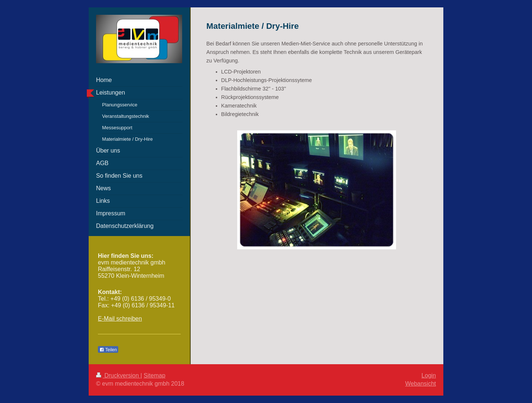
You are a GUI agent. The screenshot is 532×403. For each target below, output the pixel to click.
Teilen (108, 350)
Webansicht (421, 384)
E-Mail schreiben (120, 319)
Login (429, 375)
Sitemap (155, 375)
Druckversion (118, 375)
